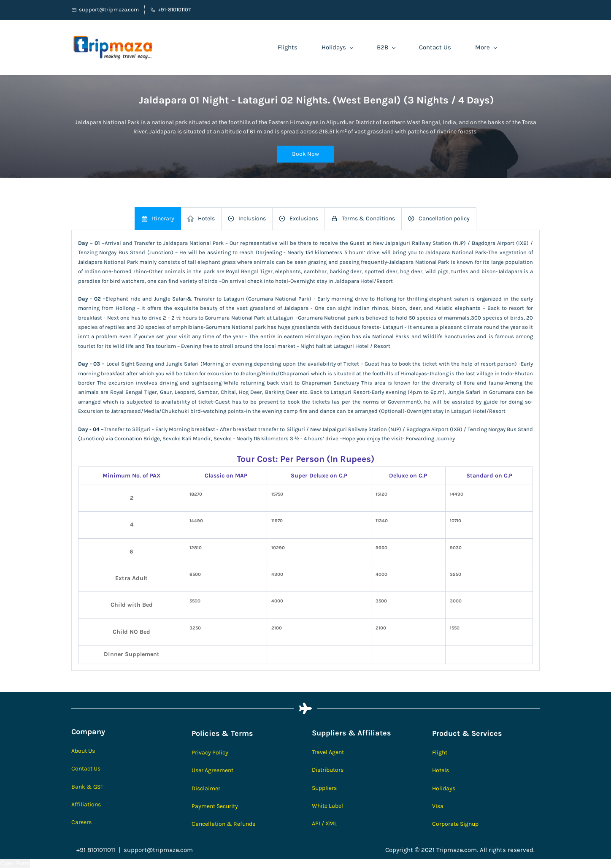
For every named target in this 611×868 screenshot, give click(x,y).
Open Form (15, 863)
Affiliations (86, 804)
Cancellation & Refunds (223, 824)
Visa (438, 806)
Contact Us (86, 769)
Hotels (441, 770)
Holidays (444, 788)
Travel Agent (328, 752)
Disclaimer (206, 788)
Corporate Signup (455, 824)
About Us (83, 751)
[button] (305, 154)
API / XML (324, 823)
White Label (327, 806)
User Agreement (212, 770)
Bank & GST (87, 787)
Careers (81, 822)
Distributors (328, 770)
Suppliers (324, 788)
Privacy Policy (210, 753)
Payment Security (215, 806)
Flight (440, 753)
